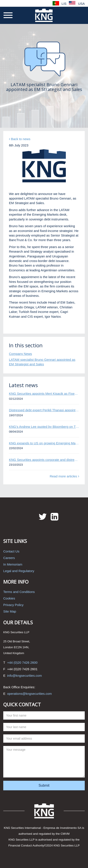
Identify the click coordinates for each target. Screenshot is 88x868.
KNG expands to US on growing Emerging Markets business (44, 443)
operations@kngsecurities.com (29, 694)
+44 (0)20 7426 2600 (22, 662)
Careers (9, 558)
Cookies (9, 598)
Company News (20, 354)
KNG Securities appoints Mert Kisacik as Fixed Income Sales (44, 394)
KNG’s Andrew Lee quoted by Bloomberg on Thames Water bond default (44, 427)
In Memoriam (13, 564)
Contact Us (11, 551)
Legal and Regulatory (19, 571)
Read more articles (64, 476)
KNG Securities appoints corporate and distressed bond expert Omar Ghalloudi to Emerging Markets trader (44, 460)
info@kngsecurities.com (24, 676)
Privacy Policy (13, 605)
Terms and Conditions (19, 592)
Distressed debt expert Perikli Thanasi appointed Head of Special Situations (44, 410)
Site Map (10, 611)
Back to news (20, 139)
